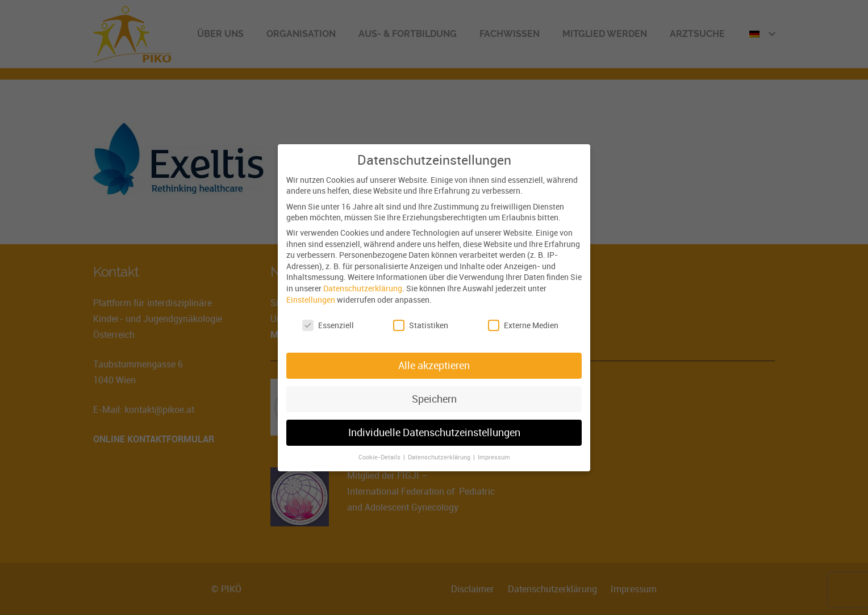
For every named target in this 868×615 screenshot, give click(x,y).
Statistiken (421, 325)
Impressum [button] (494, 457)
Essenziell (328, 325)
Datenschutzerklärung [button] (440, 457)
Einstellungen (311, 299)
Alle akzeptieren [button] (434, 365)
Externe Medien (523, 325)
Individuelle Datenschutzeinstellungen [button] (434, 432)
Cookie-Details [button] (380, 457)
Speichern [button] (434, 399)
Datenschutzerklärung (363, 288)
